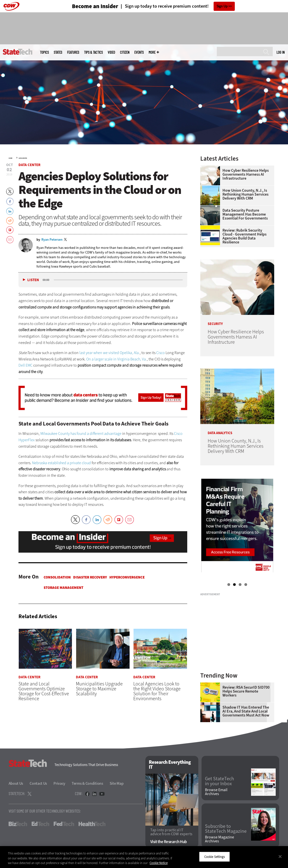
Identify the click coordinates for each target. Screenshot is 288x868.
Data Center (23, 158)
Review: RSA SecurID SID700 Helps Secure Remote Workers (246, 691)
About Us (16, 783)
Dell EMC (25, 365)
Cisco (161, 353)
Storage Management (63, 588)
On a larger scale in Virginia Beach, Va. (117, 359)
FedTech (64, 824)
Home (10, 158)
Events (139, 52)
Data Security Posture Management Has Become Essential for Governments (245, 214)
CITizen (125, 52)
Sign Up (222, 6)
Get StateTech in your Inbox (220, 781)
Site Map (117, 783)
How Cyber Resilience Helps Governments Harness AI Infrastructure (246, 174)
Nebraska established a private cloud (61, 463)
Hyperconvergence (127, 577)
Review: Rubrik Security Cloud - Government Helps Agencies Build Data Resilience (245, 236)
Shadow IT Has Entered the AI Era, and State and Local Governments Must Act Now (246, 711)
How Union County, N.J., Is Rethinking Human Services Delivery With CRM (246, 194)
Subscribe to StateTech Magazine (226, 829)
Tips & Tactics (93, 52)
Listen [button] (33, 280)
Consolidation (57, 577)
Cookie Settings (214, 857)
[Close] (280, 856)
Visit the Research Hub (169, 842)
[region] (144, 857)
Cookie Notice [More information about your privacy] (159, 863)
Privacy (59, 783)
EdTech (40, 824)
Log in (280, 52)
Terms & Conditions (87, 783)
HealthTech (92, 824)
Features (73, 52)
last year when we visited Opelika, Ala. (110, 353)
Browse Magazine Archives (220, 839)
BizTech (18, 824)
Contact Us (38, 783)
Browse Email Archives (216, 792)
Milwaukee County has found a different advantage (81, 434)
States (58, 52)
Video (111, 52)
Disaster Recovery (90, 577)
